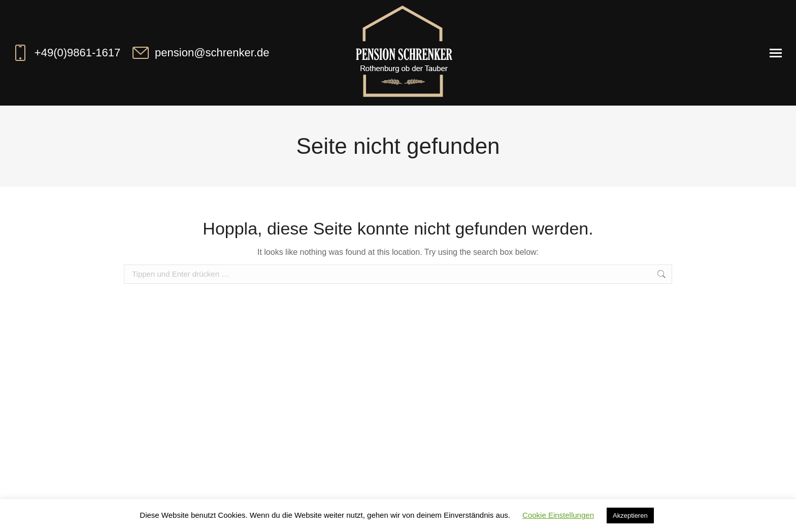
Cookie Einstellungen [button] (558, 515)
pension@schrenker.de (200, 53)
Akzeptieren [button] (630, 516)
